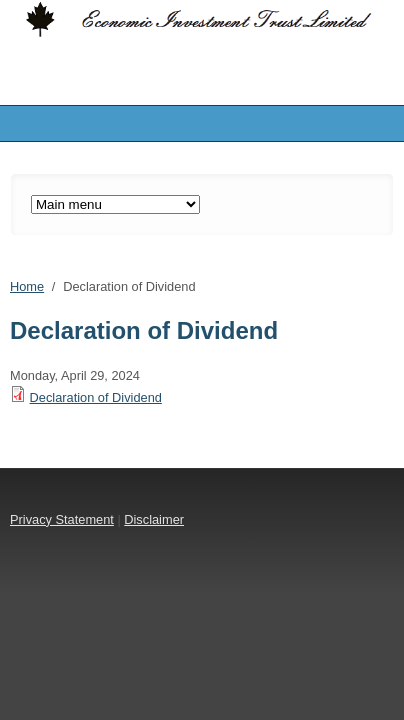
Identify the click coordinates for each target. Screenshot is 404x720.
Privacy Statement (62, 519)
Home (27, 286)
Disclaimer (154, 519)
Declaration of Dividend (96, 397)
